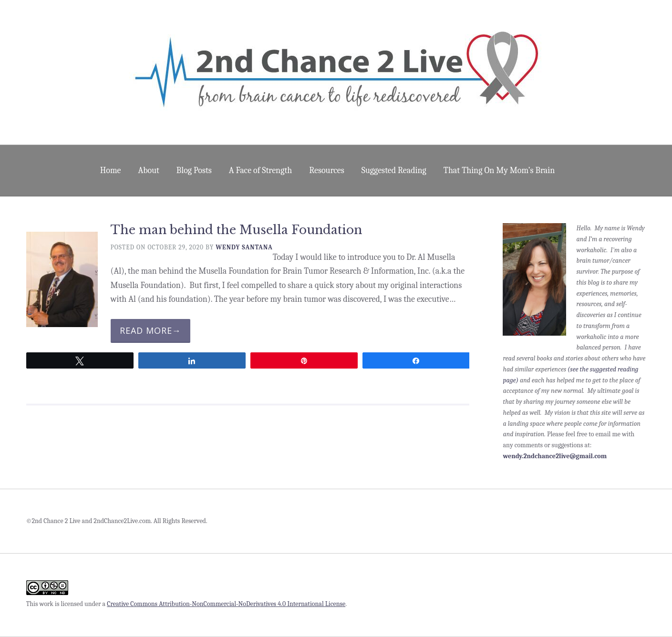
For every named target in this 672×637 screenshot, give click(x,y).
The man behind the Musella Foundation (236, 230)
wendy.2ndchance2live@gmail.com (555, 456)
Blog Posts (194, 170)
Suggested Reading (394, 170)
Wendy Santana (244, 247)
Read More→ (150, 330)
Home (111, 170)
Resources (327, 170)
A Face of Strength (260, 170)
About (148, 170)
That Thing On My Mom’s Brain (499, 170)
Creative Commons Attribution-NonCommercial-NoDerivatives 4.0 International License (226, 604)
